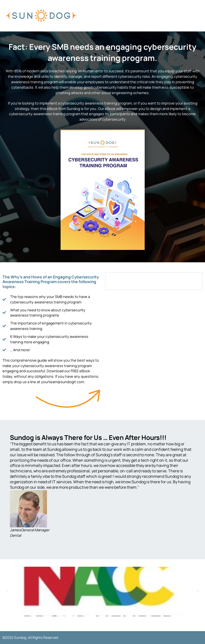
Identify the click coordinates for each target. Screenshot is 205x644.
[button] (10, 490)
